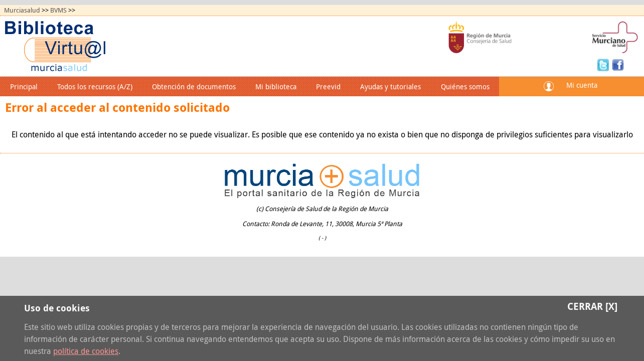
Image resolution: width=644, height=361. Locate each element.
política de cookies (86, 351)
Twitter (604, 64)
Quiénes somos (465, 86)
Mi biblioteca (276, 86)
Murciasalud (22, 10)
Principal (24, 86)
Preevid (328, 86)
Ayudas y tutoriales (390, 86)
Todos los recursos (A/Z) (95, 86)
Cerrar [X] (592, 306)
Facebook (618, 64)
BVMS (58, 10)
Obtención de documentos (194, 86)
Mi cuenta (582, 85)
